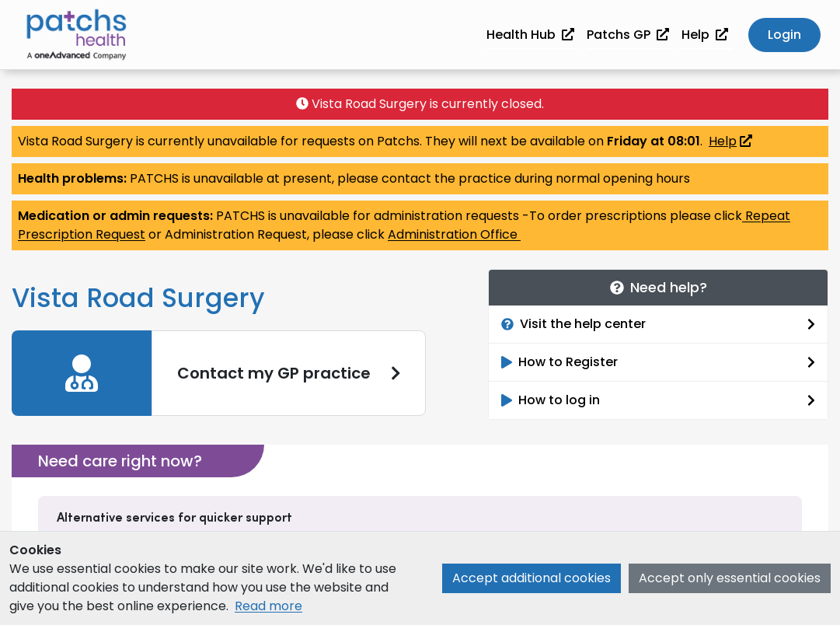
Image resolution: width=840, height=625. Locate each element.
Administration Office (454, 234)
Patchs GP (628, 35)
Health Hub (530, 35)
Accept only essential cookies (730, 578)
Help (705, 35)
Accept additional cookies (532, 578)
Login (784, 35)
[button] (784, 36)
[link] (219, 373)
